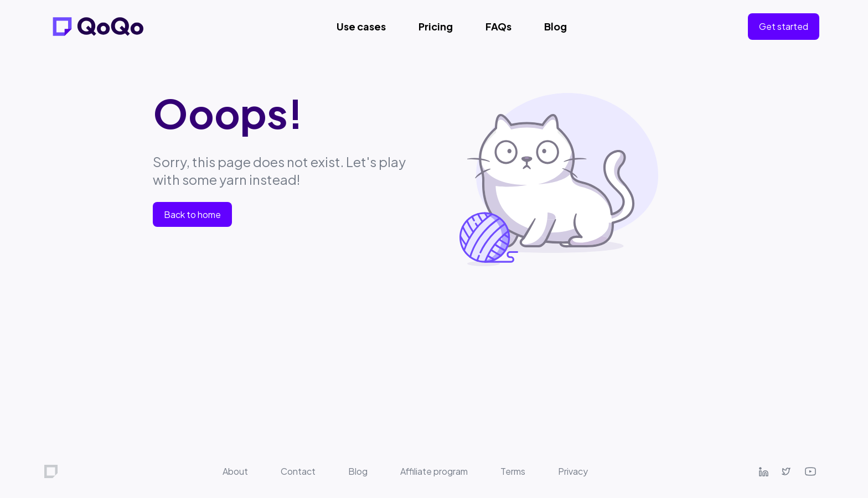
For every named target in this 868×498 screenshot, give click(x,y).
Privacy (573, 471)
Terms (513, 471)
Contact (298, 471)
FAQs (498, 26)
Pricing (436, 26)
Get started (784, 26)
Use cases (361, 26)
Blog (556, 26)
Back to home (192, 214)
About (235, 471)
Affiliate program (434, 471)
